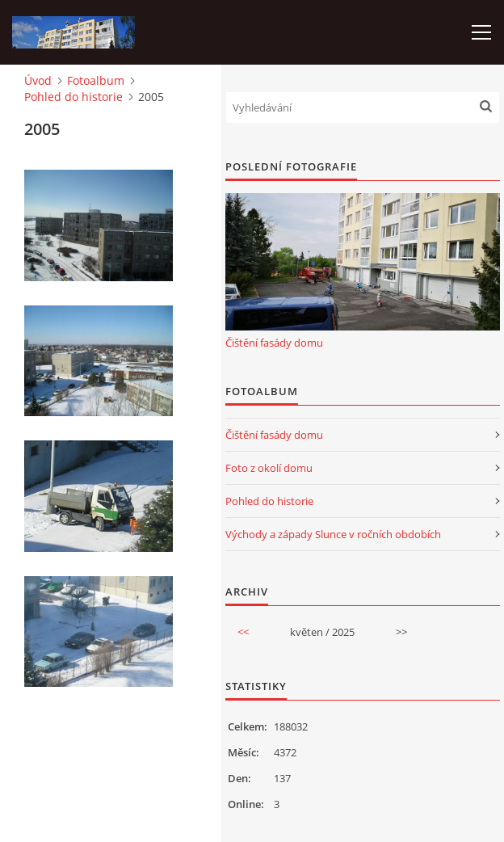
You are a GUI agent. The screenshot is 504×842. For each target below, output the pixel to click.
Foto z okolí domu (269, 468)
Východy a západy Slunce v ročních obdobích (333, 534)
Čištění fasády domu (274, 343)
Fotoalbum (96, 80)
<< (243, 632)
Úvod (38, 80)
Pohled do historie (73, 97)
